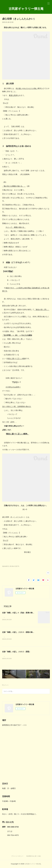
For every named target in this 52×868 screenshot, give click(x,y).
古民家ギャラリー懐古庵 (26, 9)
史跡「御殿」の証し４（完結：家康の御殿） (19, 613)
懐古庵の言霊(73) (14, 566)
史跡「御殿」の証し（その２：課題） (16, 652)
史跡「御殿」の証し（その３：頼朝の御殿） (19, 632)
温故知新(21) (6, 566)
